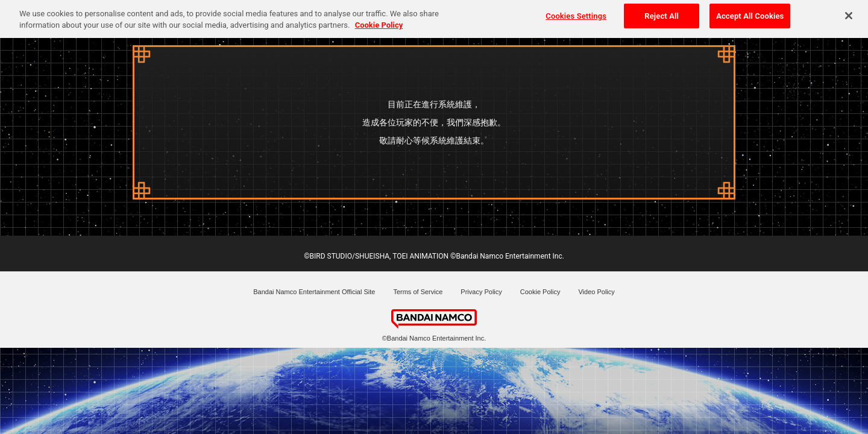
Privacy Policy (481, 292)
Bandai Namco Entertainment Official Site (314, 292)
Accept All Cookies (750, 13)
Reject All (662, 13)
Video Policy (596, 292)
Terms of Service (418, 292)
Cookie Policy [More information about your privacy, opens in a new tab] (379, 23)
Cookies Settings (576, 13)
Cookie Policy (540, 292)
